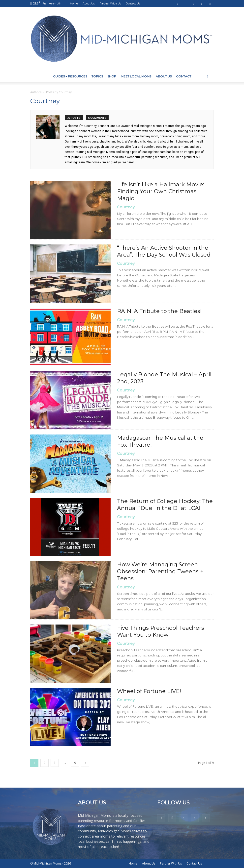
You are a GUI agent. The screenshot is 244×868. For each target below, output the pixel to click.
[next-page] (85, 763)
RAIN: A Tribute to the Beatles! (159, 311)
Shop (112, 76)
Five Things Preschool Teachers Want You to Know (161, 631)
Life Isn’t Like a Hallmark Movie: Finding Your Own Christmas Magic (161, 191)
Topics (97, 76)
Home (74, 3)
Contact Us (133, 3)
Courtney (126, 207)
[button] (208, 77)
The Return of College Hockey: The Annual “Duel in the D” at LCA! (165, 505)
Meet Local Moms (136, 76)
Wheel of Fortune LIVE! (149, 691)
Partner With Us (110, 3)
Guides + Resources (70, 76)
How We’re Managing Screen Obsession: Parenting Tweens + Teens (160, 571)
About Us (89, 3)
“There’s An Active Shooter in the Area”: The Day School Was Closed (164, 251)
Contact (184, 76)
